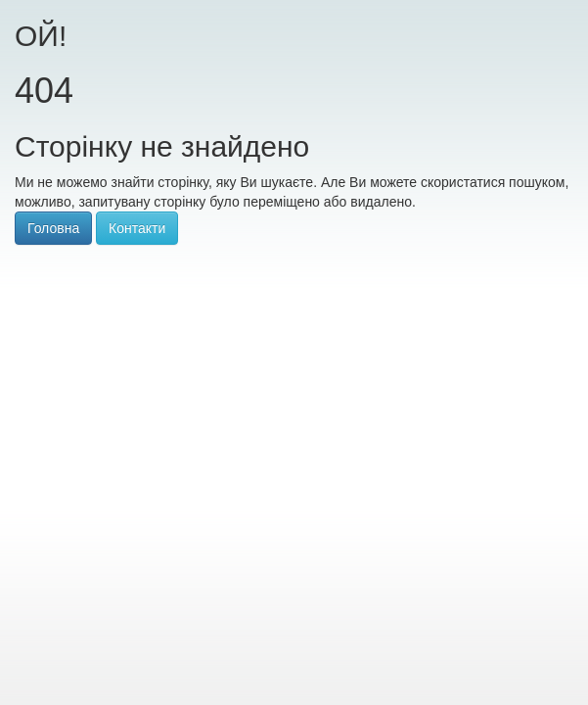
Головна (53, 228)
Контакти (137, 228)
